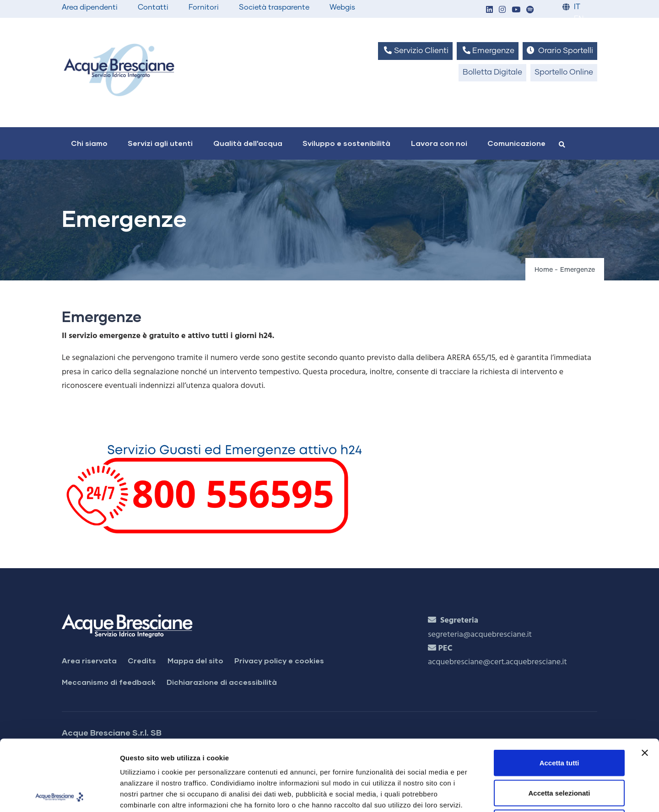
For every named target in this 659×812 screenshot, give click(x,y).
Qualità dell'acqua (248, 143)
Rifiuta (559, 752)
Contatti (153, 7)
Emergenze (488, 51)
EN (579, 19)
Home (544, 270)
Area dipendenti (90, 7)
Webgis (342, 7)
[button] (489, 10)
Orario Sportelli (560, 51)
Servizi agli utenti (160, 143)
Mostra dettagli (481, 794)
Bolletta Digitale (492, 73)
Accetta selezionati (559, 722)
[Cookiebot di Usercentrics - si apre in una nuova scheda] (59, 794)
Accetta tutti (559, 692)
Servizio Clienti (415, 51)
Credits (142, 660)
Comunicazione (516, 143)
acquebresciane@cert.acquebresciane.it (497, 662)
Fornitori (204, 7)
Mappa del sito (195, 660)
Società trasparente (274, 7)
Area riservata (89, 660)
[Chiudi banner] (645, 682)
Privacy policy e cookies (279, 660)
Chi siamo (89, 143)
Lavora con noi (439, 143)
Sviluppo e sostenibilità (346, 143)
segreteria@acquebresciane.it (480, 635)
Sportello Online (564, 73)
